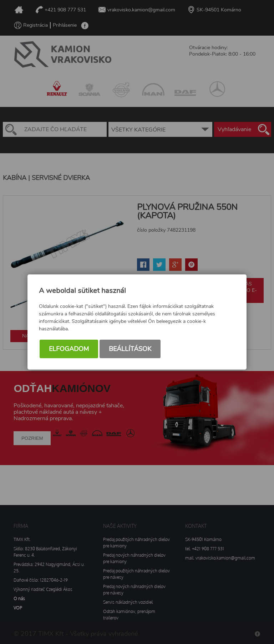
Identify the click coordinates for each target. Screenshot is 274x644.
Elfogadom (69, 349)
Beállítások (130, 349)
